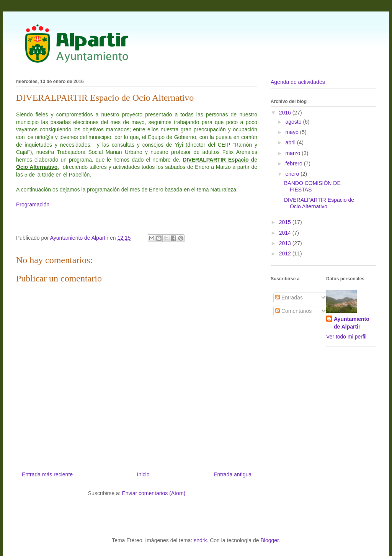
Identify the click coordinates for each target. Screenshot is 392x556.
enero (293, 174)
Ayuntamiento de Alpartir (352, 323)
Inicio (143, 474)
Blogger (269, 540)
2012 (286, 253)
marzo (293, 153)
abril (291, 142)
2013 (286, 243)
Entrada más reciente (47, 474)
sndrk (200, 540)
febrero (294, 164)
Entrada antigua (233, 474)
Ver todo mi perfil (346, 337)
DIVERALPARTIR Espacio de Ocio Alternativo (319, 203)
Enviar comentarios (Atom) (154, 493)
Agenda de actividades (298, 82)
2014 (286, 233)
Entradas (289, 298)
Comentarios (293, 311)
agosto (294, 122)
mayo (292, 132)
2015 (286, 222)
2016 (286, 113)
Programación (33, 204)
